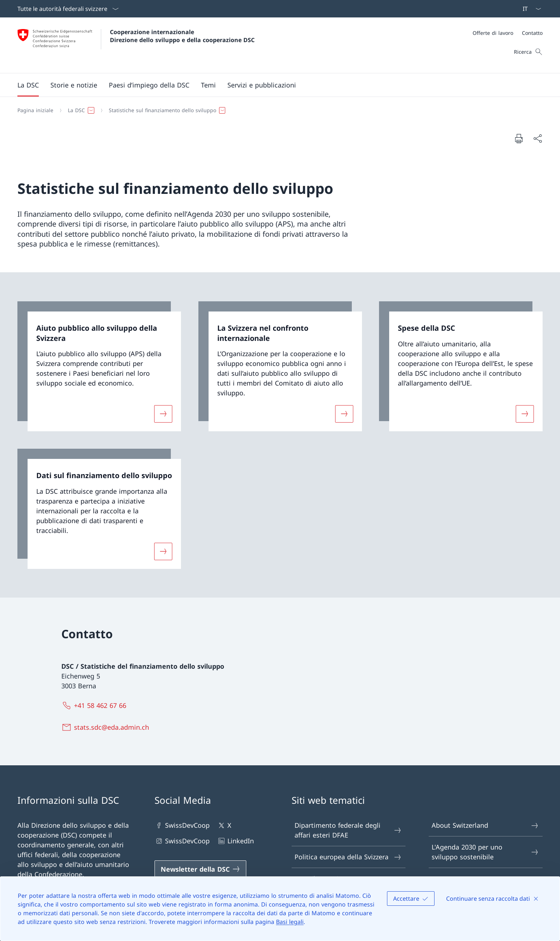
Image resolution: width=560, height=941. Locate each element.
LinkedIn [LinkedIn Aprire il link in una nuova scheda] (235, 841)
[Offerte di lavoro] (493, 33)
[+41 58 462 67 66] (95, 705)
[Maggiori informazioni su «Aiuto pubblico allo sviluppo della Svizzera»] (163, 414)
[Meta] (508, 33)
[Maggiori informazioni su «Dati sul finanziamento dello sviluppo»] (163, 551)
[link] (99, 366)
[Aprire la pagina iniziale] (136, 45)
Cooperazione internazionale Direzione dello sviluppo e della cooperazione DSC (182, 36)
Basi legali (290, 922)
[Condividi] (538, 138)
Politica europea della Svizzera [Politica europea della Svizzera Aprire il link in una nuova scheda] (348, 857)
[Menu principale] (274, 85)
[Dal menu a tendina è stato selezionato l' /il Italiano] (530, 9)
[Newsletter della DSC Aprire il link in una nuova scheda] (200, 869)
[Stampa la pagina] (519, 138)
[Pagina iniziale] (35, 110)
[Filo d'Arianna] (277, 110)
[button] (28, 85)
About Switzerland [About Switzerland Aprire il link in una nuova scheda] (485, 825)
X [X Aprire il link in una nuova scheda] (224, 825)
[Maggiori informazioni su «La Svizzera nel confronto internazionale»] (344, 414)
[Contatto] (532, 33)
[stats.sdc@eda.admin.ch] (107, 727)
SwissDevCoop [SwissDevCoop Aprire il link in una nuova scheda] (182, 825)
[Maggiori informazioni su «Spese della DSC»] (525, 414)
